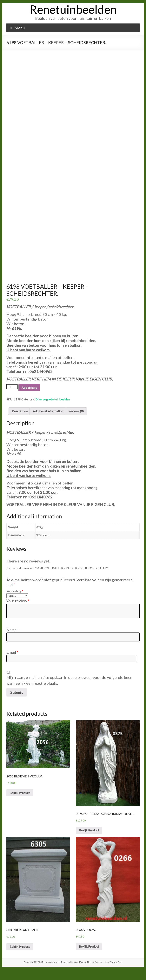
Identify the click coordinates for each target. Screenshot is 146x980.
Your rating (15, 601)
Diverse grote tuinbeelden (53, 409)
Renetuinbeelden (73, 9)
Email (12, 662)
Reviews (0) (76, 421)
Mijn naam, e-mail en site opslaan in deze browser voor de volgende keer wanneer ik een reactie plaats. (69, 691)
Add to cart (29, 398)
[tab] (20, 421)
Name (13, 640)
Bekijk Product (20, 803)
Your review (18, 611)
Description (20, 421)
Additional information (48, 421)
